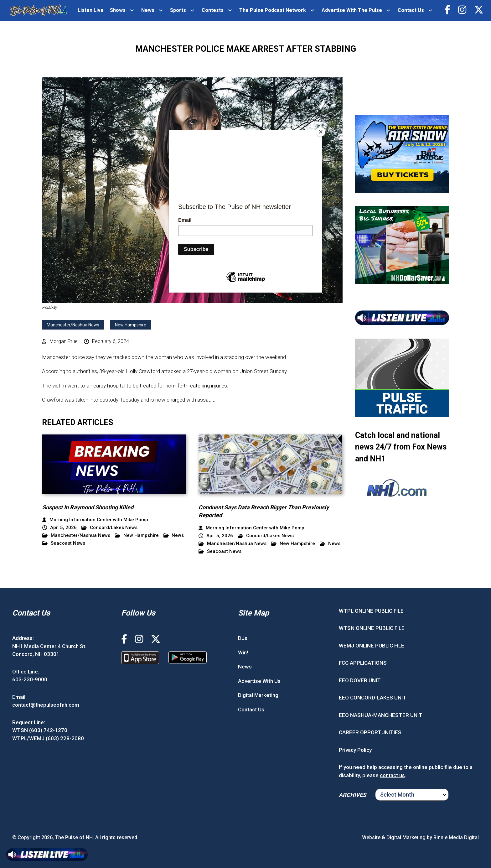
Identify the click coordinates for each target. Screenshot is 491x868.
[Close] (321, 132)
